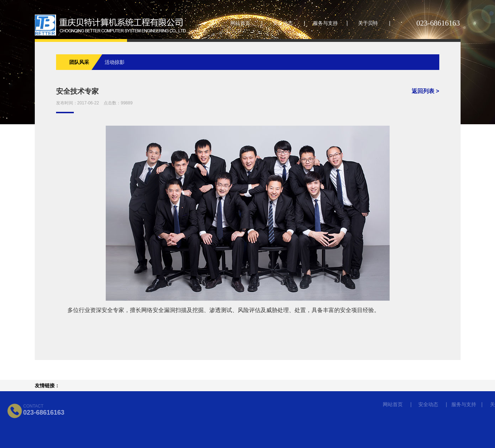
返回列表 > (425, 91)
